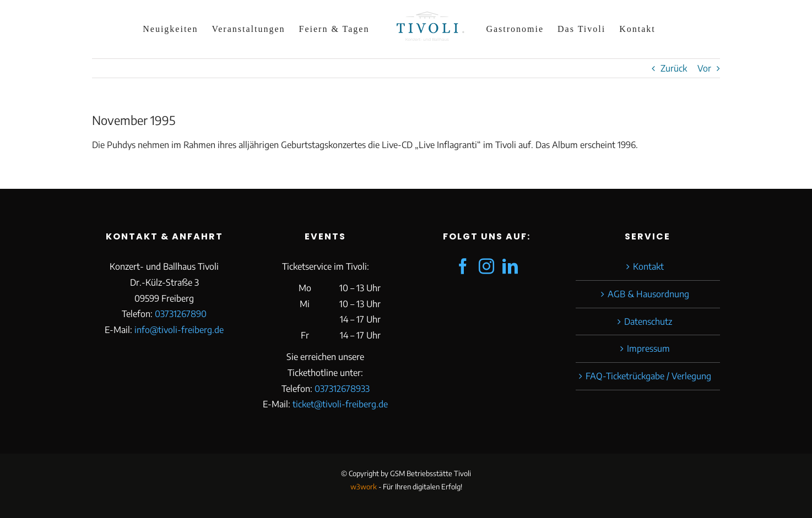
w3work (364, 487)
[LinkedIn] (510, 266)
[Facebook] (463, 266)
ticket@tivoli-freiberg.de (340, 404)
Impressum (648, 348)
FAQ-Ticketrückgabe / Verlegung (648, 376)
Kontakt (648, 266)
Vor (704, 68)
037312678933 (342, 389)
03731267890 (181, 314)
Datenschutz (648, 321)
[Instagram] (486, 266)
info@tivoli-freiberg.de (179, 330)
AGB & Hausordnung (648, 294)
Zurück (674, 68)
